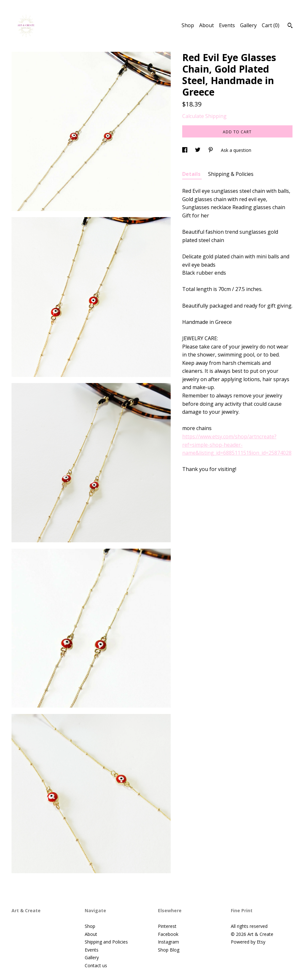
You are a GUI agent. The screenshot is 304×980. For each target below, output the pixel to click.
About (207, 25)
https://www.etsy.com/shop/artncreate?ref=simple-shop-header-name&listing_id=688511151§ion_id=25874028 (237, 445)
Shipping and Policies (106, 942)
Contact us (96, 965)
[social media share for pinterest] (211, 150)
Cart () (271, 25)
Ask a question (236, 150)
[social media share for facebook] (185, 150)
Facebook (168, 934)
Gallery (248, 25)
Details (192, 174)
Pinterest (167, 926)
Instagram (168, 942)
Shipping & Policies (231, 174)
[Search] (290, 26)
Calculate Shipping (204, 116)
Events (227, 25)
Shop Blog (169, 950)
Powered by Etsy (248, 942)
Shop (188, 25)
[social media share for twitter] (198, 150)
